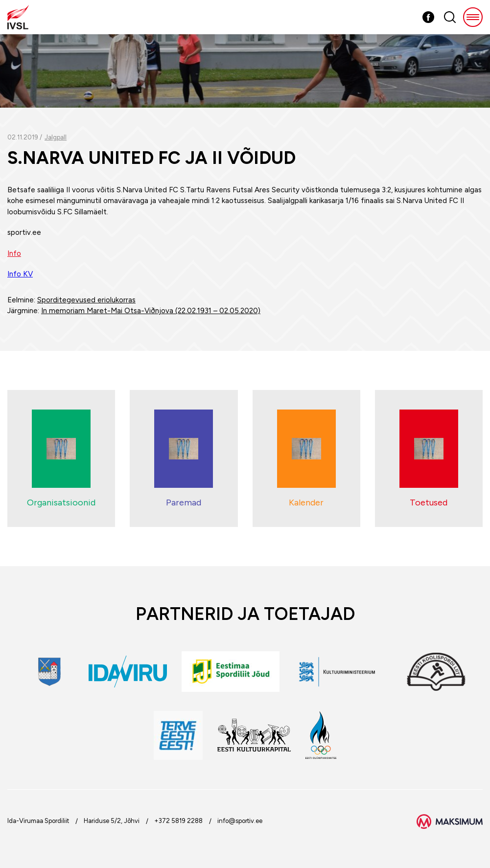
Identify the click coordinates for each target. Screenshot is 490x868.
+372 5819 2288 (178, 821)
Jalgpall (56, 137)
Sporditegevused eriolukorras (86, 300)
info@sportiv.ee (240, 821)
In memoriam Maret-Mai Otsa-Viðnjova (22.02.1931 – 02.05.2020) (151, 311)
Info (14, 253)
